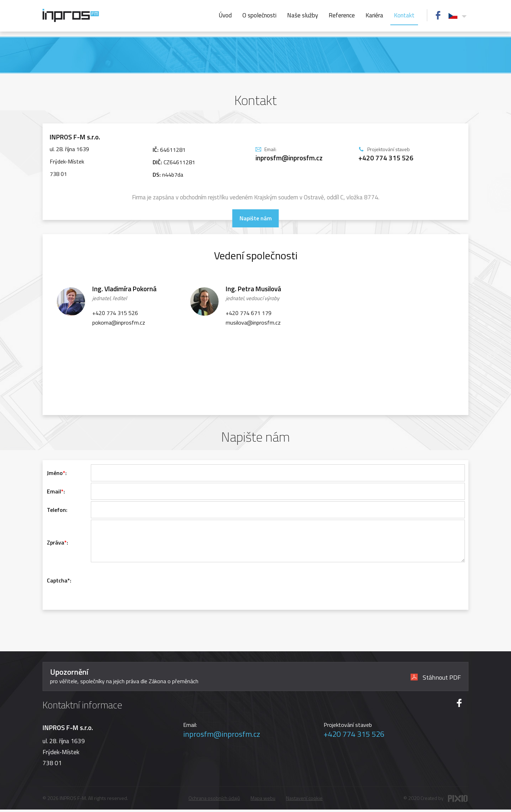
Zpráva (56, 546)
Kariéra (374, 15)
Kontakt (404, 15)
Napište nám (256, 218)
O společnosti (259, 15)
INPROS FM (71, 15)
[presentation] (145, 587)
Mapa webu (263, 800)
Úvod (225, 15)
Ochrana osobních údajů (214, 800)
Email (54, 491)
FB (438, 15)
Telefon (56, 510)
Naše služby (303, 15)
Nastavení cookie (304, 800)
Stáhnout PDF (436, 679)
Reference (342, 15)
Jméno (55, 473)
